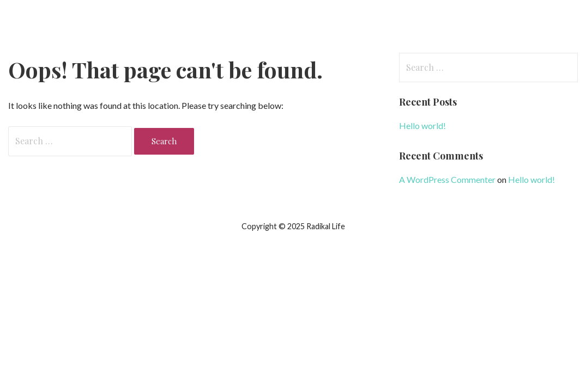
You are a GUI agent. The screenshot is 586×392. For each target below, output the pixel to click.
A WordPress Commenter (447, 179)
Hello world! (422, 125)
